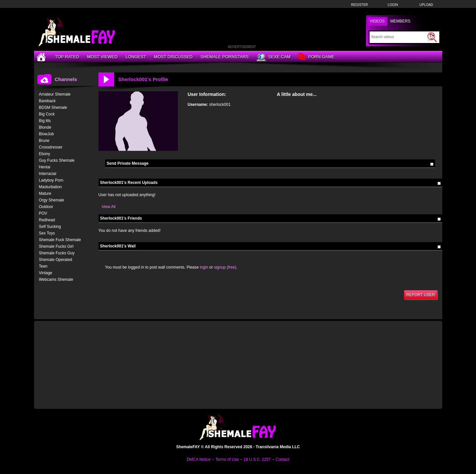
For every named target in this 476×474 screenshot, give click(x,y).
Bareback (47, 101)
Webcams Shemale (56, 280)
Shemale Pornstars (225, 57)
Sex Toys (47, 233)
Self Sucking (50, 227)
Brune (44, 141)
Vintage (46, 273)
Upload (426, 5)
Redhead (47, 220)
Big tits (45, 121)
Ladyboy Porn (51, 180)
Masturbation (50, 187)
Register (359, 5)
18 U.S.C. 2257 (257, 459)
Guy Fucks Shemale (57, 160)
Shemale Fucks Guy (57, 253)
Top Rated (67, 57)
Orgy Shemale (52, 200)
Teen (43, 266)
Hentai (45, 167)
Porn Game (316, 57)
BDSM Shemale (53, 108)
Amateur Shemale (55, 94)
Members (400, 21)
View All (109, 207)
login (204, 267)
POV (43, 213)
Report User (420, 295)
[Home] (42, 57)
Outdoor (46, 207)
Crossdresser (51, 147)
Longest (136, 57)
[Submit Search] (432, 37)
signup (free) (225, 267)
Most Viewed (102, 57)
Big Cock (47, 114)
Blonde (45, 127)
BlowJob (46, 134)
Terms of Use (227, 459)
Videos (377, 21)
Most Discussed (173, 57)
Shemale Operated (56, 260)
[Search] (398, 37)
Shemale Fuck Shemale (60, 240)
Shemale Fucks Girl (56, 246)
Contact (282, 459)
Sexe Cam (273, 57)
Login (393, 5)
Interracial (48, 174)
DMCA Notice (199, 459)
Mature (45, 194)
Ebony (45, 154)
